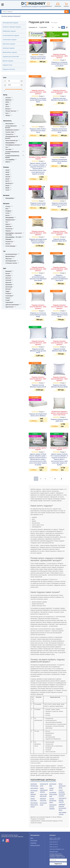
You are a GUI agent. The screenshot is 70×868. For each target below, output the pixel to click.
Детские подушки (8, 61)
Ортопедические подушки (10, 23)
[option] (49, 34)
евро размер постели (63, 813)
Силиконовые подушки (10, 40)
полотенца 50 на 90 (44, 785)
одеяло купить (52, 789)
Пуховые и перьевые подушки (12, 27)
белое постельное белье (62, 786)
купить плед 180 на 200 (43, 795)
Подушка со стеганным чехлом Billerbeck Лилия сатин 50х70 (59, 64)
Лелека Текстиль (11, 111)
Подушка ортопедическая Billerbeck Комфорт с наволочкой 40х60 (38, 241)
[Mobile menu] (3, 5)
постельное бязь (53, 785)
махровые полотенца (43, 800)
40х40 (7, 170)
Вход (32, 838)
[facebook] (3, 841)
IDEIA (7, 102)
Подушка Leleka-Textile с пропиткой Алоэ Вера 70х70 (38, 131)
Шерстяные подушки (9, 44)
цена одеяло (34, 788)
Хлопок (8, 206)
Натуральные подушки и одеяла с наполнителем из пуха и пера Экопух (59, 413)
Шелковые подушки (9, 48)
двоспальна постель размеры (53, 807)
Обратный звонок (35, 845)
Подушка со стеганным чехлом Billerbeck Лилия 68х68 (38, 315)
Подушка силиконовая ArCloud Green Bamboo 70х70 (59, 131)
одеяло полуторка (34, 800)
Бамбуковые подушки (9, 31)
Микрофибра (10, 217)
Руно (7, 113)
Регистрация (34, 841)
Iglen (7, 104)
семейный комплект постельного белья (62, 807)
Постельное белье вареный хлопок (34, 793)
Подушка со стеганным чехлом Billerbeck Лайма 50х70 (38, 100)
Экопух (8, 115)
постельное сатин (43, 804)
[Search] (66, 12)
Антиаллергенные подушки (11, 35)
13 (55, 479)
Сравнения (33, 843)
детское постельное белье (53, 800)
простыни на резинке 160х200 (63, 800)
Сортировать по (33, 27)
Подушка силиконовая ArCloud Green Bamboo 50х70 (59, 161)
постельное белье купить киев (53, 794)
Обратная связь (54, 852)
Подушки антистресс (9, 69)
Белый (8, 273)
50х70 (7, 181)
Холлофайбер (10, 160)
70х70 (7, 190)
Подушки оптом (7, 65)
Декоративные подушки (10, 52)
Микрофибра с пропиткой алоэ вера (14, 234)
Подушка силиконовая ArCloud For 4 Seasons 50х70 (59, 205)
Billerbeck (8, 100)
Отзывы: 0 (63, 60)
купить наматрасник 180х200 (44, 790)
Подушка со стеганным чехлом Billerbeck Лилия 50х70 (59, 315)
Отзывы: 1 (42, 55)
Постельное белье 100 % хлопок (34, 805)
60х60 (7, 186)
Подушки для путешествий (11, 57)
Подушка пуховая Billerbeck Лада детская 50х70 (38, 351)
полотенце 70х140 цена (34, 785)
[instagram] (7, 841)
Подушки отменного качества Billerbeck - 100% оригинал (59, 56)
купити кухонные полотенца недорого (62, 793)
